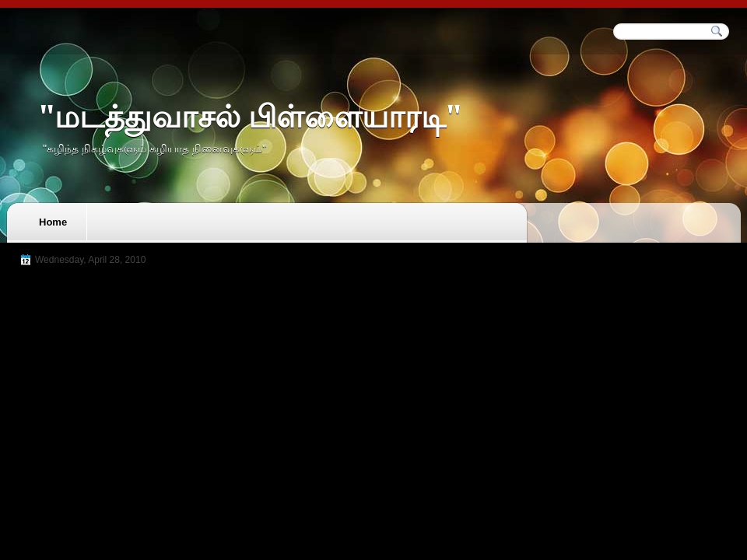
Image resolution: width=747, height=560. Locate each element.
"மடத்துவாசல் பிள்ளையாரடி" (250, 117)
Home (53, 222)
